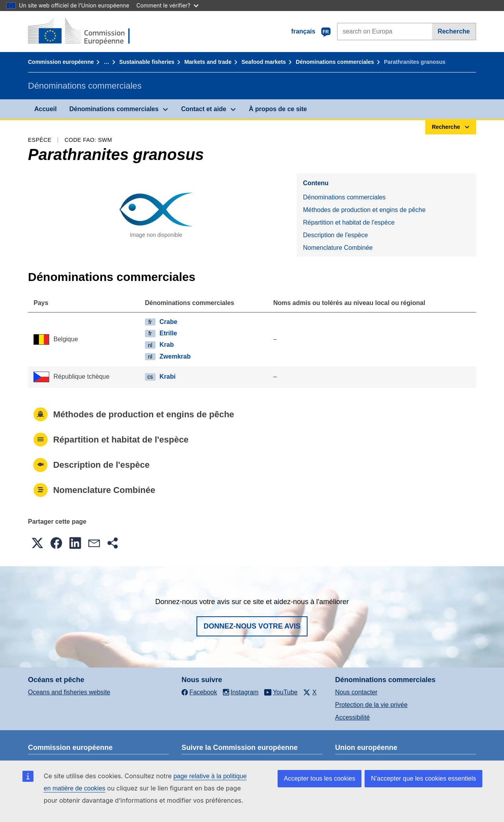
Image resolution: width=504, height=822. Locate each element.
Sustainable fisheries (147, 62)
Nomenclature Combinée (338, 248)
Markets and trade (208, 62)
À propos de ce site (278, 109)
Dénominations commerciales (335, 62)
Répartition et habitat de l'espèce (349, 222)
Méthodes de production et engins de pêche (364, 210)
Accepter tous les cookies (320, 778)
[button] (37, 543)
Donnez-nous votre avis (252, 626)
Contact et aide (204, 109)
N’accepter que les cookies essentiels (423, 778)
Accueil (45, 109)
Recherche (454, 31)
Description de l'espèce (335, 235)
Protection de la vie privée (371, 705)
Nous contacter (356, 692)
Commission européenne (61, 62)
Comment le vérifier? (167, 5)
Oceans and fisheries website (69, 692)
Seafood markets (264, 62)
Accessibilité (352, 717)
